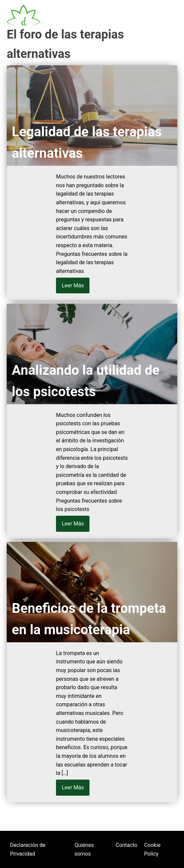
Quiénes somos (84, 849)
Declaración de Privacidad (28, 849)
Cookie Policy (152, 849)
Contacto (127, 845)
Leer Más (73, 285)
